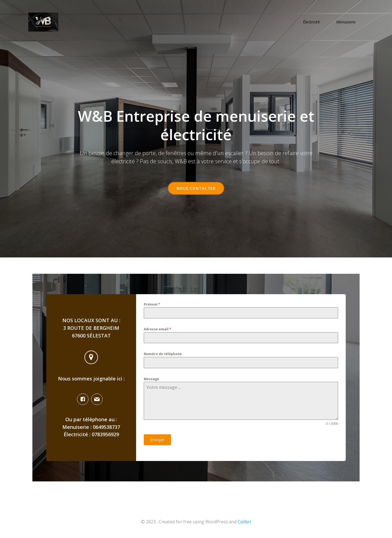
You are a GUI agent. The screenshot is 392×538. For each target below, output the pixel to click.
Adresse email (157, 329)
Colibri (244, 522)
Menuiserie (346, 22)
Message (151, 379)
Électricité (311, 22)
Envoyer (157, 440)
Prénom (152, 304)
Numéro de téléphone (163, 354)
